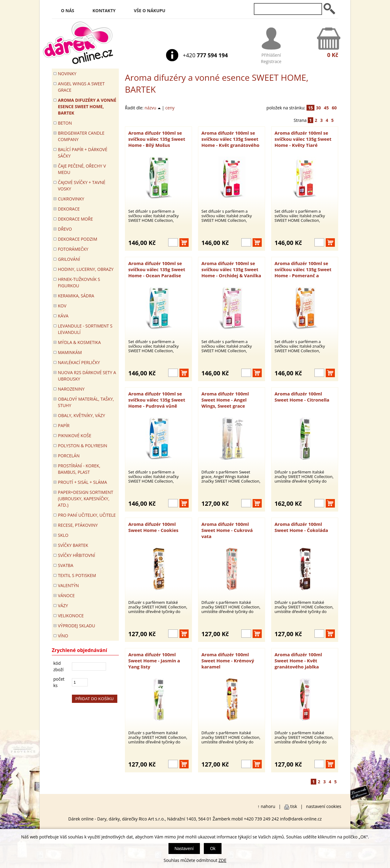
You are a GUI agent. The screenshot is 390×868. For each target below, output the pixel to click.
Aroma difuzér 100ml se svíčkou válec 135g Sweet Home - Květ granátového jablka (230, 139)
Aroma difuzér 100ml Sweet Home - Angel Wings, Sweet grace (225, 400)
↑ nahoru (266, 806)
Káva (63, 316)
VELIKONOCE (71, 616)
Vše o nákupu (149, 11)
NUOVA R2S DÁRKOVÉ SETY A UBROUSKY (87, 376)
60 (334, 108)
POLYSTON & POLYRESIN (83, 446)
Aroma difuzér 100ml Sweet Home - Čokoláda (301, 527)
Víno (63, 636)
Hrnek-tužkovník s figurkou (79, 282)
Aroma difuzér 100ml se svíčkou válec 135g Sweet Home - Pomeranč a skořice (303, 269)
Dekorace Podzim (78, 239)
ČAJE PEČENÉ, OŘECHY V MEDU (82, 169)
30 (318, 108)
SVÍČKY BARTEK (73, 545)
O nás (68, 11)
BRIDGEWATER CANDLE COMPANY (81, 136)
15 (310, 108)
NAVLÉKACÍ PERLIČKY (79, 362)
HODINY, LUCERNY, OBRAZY (86, 269)
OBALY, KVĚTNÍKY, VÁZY (82, 415)
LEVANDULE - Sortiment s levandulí (85, 329)
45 (326, 108)
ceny (170, 108)
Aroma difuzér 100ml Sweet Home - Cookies (153, 527)
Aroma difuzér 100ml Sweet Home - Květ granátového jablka (298, 661)
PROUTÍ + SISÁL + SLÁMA (82, 482)
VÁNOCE (66, 595)
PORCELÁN (69, 456)
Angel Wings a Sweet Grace (81, 87)
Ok (213, 849)
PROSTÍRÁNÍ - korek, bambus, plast (79, 469)
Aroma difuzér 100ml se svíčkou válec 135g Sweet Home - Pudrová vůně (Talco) (157, 400)
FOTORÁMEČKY (73, 249)
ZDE (222, 860)
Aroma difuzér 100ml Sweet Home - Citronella (302, 397)
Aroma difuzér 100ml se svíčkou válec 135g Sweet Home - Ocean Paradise (157, 269)
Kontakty (104, 11)
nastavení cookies (324, 806)
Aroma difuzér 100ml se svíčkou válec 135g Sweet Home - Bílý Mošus (157, 139)
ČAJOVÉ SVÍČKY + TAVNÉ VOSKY (82, 186)
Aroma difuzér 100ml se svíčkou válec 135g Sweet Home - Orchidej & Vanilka (231, 269)
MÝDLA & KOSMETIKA (79, 342)
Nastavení (184, 849)
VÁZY (63, 606)
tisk (294, 806)
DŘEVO (65, 229)
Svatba (66, 565)
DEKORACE (69, 209)
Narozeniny (71, 389)
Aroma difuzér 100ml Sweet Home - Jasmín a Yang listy (154, 661)
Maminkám (70, 352)
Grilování (69, 259)
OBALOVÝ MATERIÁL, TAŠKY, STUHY (86, 402)
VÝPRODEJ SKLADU (76, 626)
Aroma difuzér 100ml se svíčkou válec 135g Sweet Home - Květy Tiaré (303, 139)
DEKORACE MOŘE (75, 219)
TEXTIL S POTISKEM (77, 575)
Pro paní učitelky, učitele (87, 515)
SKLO (63, 535)
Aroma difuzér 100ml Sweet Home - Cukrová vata (227, 530)
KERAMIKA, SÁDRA (76, 296)
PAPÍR (64, 425)
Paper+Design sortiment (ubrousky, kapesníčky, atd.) (85, 499)
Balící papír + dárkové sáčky (83, 153)
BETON (65, 123)
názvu (152, 108)
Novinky (67, 74)
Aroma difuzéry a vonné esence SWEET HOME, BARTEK (87, 106)
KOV (62, 306)
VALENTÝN (68, 585)
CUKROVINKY (71, 199)
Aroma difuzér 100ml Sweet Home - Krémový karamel (228, 661)
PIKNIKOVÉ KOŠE (75, 436)
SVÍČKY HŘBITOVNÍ (76, 555)
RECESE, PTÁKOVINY (78, 525)
